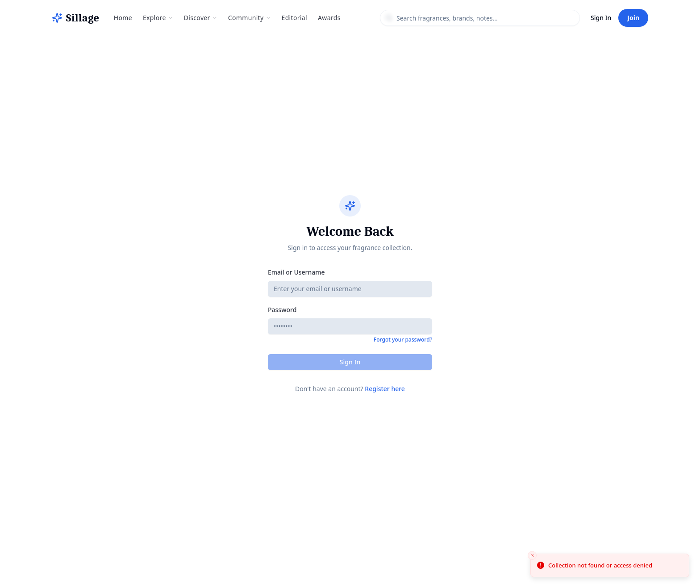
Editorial (295, 18)
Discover (201, 18)
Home (123, 18)
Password (282, 310)
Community (250, 18)
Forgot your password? (403, 340)
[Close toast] (532, 555)
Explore (158, 18)
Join (633, 18)
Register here (385, 389)
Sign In (601, 18)
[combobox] (480, 18)
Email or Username (296, 272)
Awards (329, 18)
